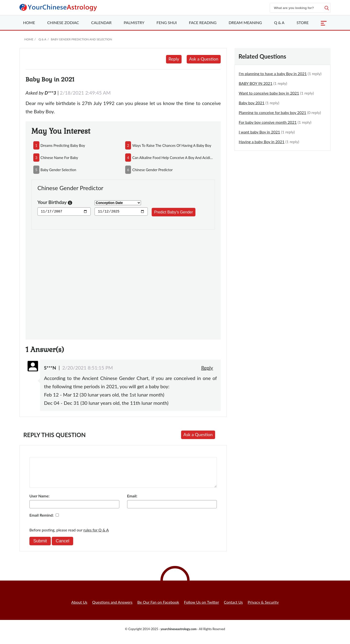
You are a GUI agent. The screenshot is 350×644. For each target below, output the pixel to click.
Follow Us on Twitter (201, 608)
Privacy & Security (263, 608)
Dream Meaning (245, 22)
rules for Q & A (96, 536)
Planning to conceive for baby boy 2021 (272, 112)
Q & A (279, 22)
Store (303, 22)
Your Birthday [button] (55, 203)
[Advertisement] (123, 282)
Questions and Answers (112, 608)
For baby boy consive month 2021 (268, 122)
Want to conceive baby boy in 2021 (269, 93)
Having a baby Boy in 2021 (262, 142)
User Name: (39, 502)
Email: (132, 502)
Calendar (101, 22)
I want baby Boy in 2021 (259, 132)
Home (29, 22)
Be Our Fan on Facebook (158, 608)
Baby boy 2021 (252, 103)
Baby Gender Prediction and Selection (81, 39)
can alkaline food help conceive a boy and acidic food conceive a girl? (173, 158)
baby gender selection (58, 170)
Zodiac (63, 22)
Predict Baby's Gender (174, 212)
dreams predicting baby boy (63, 145)
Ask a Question (204, 59)
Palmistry (134, 22)
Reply (174, 59)
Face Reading (203, 22)
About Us (79, 608)
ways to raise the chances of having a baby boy (172, 145)
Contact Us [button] (233, 608)
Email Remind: (42, 521)
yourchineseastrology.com (178, 635)
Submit (40, 547)
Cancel (62, 547)
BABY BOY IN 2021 (255, 83)
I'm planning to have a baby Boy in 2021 (273, 74)
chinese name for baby (59, 158)
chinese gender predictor (152, 170)
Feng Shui (167, 22)
